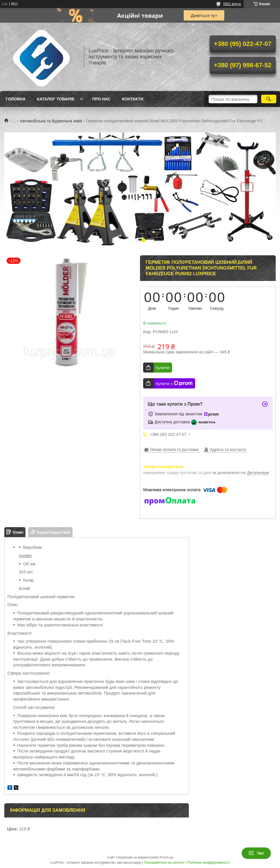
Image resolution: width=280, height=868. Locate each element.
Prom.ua (167, 857)
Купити (163, 368)
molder (25, 556)
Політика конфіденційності (209, 863)
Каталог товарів (55, 99)
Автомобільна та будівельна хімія (51, 121)
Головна (16, 99)
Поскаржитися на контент (164, 863)
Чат (256, 853)
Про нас (101, 99)
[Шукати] (269, 99)
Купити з (174, 383)
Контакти (133, 99)
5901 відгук (232, 4)
